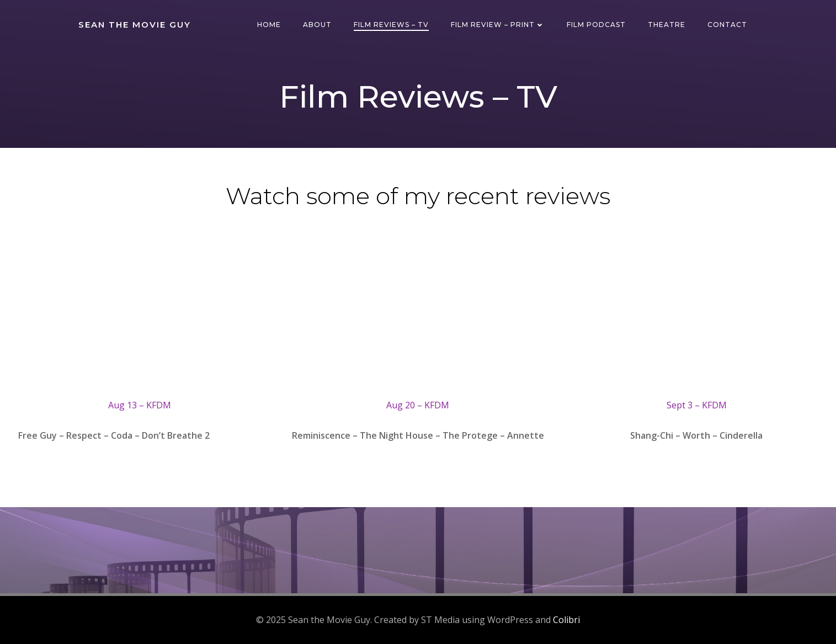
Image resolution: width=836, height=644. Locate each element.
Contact (727, 25)
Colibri (566, 620)
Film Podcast (596, 25)
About (317, 25)
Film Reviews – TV (391, 25)
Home (269, 25)
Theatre (667, 25)
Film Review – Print (498, 25)
